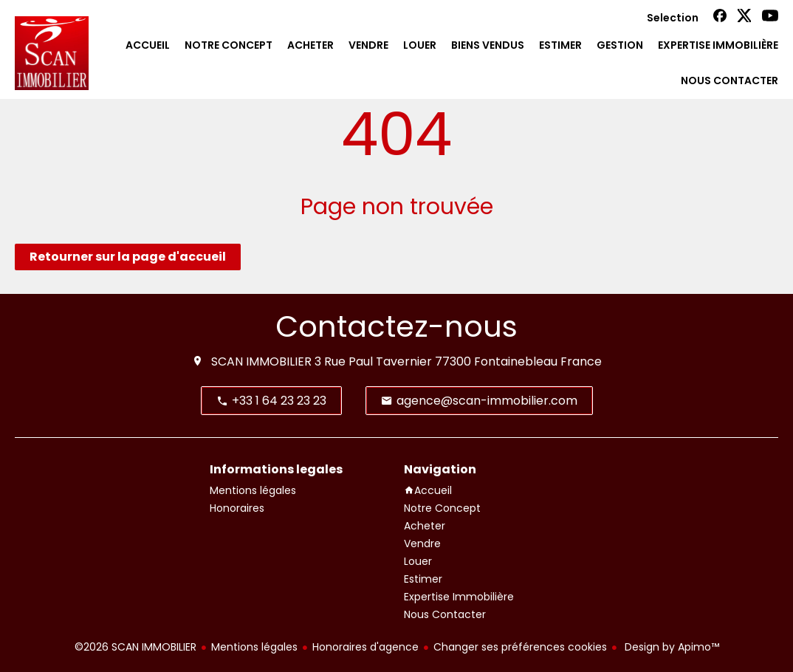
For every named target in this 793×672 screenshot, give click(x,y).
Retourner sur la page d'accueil (128, 257)
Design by (670, 647)
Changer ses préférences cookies (520, 647)
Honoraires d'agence (365, 647)
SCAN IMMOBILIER (261, 361)
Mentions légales (254, 647)
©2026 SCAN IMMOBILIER (135, 647)
